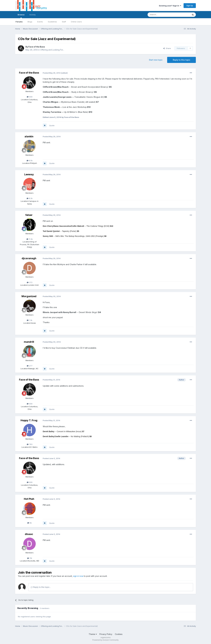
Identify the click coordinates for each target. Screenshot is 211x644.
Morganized (29, 296)
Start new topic (156, 60)
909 (30, 97)
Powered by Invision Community (106, 640)
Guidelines (52, 22)
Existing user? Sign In (170, 6)
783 (30, 444)
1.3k (30, 320)
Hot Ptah (29, 499)
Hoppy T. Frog (29, 420)
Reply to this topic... (41, 587)
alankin (29, 136)
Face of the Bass (37, 47)
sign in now (78, 576)
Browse (21, 16)
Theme (93, 634)
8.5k (30, 161)
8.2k (30, 198)
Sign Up (190, 6)
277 (30, 366)
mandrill (29, 342)
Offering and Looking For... (52, 50)
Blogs (30, 22)
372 (30, 282)
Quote (52, 125)
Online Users (76, 22)
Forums (19, 22)
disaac (29, 534)
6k (30, 523)
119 (30, 558)
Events (40, 22)
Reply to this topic (181, 60)
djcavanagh (29, 258)
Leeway (29, 174)
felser (29, 215)
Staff (64, 22)
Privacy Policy (106, 634)
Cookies (119, 634)
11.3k (30, 239)
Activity (32, 15)
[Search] (162, 15)
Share (167, 48)
